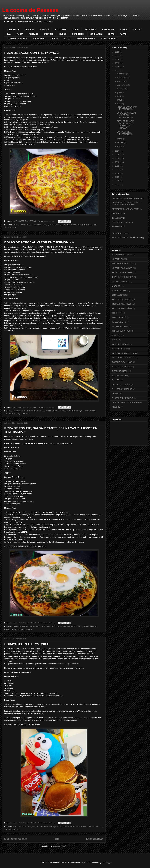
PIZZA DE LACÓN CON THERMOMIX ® (32, 53)
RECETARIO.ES (119, 218)
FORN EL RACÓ (119, 317)
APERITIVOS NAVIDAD (122, 268)
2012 (117, 166)
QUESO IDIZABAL (55, 225)
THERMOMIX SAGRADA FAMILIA (127, 209)
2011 (117, 170)
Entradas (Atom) (60, 846)
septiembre (122, 85)
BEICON (32, 411)
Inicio (56, 839)
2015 (117, 155)
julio (119, 92)
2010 (117, 173)
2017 (117, 70)
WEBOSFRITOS (119, 227)
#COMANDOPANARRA (122, 255)
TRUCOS (54, 39)
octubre (121, 81)
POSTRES (49, 34)
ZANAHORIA (25, 414)
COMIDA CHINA (52, 411)
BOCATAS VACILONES (122, 273)
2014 (117, 158)
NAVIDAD (137, 29)
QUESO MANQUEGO (72, 225)
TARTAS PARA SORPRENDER (125, 403)
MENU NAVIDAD (119, 326)
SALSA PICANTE (17, 629)
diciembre (122, 74)
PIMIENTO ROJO (90, 627)
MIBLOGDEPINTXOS (121, 331)
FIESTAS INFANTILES (122, 304)
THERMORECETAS (120, 233)
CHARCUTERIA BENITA (123, 277)
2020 (117, 59)
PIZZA (44, 225)
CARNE (75, 29)
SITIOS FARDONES (109, 39)
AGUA (15, 827)
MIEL (85, 827)
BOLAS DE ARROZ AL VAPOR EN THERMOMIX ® (39, 242)
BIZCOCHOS (60, 29)
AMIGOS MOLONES (86, 39)
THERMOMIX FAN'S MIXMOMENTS (128, 198)
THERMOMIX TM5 (89, 225)
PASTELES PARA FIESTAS (124, 353)
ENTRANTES (108, 29)
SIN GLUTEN (96, 34)
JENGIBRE (76, 411)
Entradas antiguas (95, 839)
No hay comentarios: (46, 221)
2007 (117, 185)
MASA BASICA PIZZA (50, 627)
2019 (117, 63)
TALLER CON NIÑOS (121, 385)
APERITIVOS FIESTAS (122, 264)
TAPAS (123, 34)
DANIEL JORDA (119, 291)
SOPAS (111, 34)
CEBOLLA (41, 411)
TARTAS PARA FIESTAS (123, 398)
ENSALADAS (90, 29)
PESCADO (34, 34)
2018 (117, 67)
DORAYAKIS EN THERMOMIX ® (27, 644)
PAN (9, 34)
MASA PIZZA (65, 627)
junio (120, 96)
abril (119, 104)
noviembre (122, 78)
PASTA (20, 34)
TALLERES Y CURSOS (122, 389)
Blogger (108, 863)
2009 (117, 177)
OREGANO (36, 225)
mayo (120, 100)
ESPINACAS (27, 627)
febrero (121, 142)
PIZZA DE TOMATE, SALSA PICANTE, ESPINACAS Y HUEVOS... (126, 125)
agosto (120, 89)
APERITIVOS (13, 29)
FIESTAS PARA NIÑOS (45, 827)
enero (120, 146)
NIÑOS (91, 827)
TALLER (116, 380)
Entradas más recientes (16, 839)
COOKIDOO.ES (119, 214)
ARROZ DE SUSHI (20, 411)
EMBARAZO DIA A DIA (122, 238)
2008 (117, 181)
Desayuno (31, 827)
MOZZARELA (25, 225)
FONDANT (117, 313)
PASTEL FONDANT (121, 344)
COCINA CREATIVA (121, 282)
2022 (117, 52)
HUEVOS (37, 627)
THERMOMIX (39, 39)
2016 (117, 151)
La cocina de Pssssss (30, 10)
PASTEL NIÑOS (119, 349)
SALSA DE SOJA (88, 411)
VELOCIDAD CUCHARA (123, 222)
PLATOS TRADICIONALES (124, 358)
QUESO (63, 34)
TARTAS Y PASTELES (17, 39)
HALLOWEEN (118, 322)
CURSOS (116, 286)
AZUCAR (22, 827)
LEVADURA (67, 827)
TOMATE (29, 629)
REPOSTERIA (78, 34)
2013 (117, 162)
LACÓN (16, 225)
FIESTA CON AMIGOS (122, 299)
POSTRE (99, 827)
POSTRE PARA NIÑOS (122, 362)
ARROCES (29, 29)
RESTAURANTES (120, 371)
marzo (120, 139)
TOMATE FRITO (11, 228)
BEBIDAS (44, 29)
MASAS (123, 29)
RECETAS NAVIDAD (121, 367)
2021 (117, 56)
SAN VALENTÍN (119, 376)
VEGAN (68, 39)
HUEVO (58, 827)
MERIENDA (78, 827)
